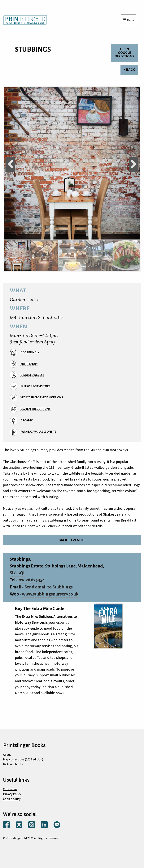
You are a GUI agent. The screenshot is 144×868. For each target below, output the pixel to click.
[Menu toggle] (129, 19)
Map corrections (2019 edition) (23, 759)
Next (134, 164)
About (7, 755)
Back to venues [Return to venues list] (72, 540)
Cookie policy (12, 799)
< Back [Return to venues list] (129, 70)
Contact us (10, 789)
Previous (10, 164)
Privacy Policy (12, 794)
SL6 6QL (17, 573)
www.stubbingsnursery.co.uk (50, 594)
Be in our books (13, 764)
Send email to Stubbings (49, 587)
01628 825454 (32, 580)
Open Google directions (124, 53)
